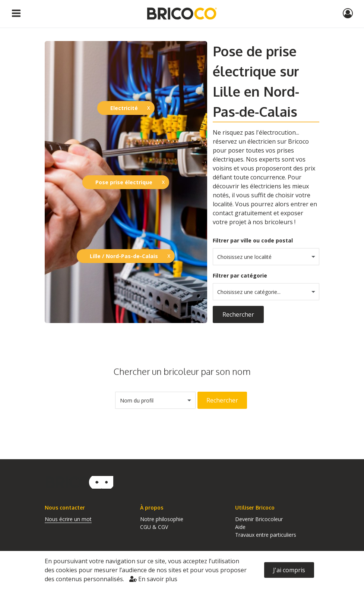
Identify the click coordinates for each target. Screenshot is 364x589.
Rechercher (238, 314)
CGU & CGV (154, 527)
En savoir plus (153, 579)
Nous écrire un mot (68, 519)
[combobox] (266, 257)
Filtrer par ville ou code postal (253, 240)
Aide (240, 527)
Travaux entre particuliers (266, 535)
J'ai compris (289, 570)
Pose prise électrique (124, 182)
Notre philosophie (162, 519)
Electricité (124, 108)
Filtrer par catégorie (240, 275)
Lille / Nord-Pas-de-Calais (124, 256)
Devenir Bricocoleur (259, 519)
